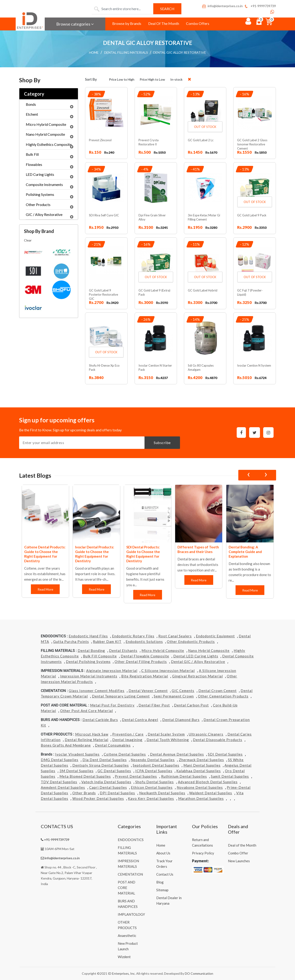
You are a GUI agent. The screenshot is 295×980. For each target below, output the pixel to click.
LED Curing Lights (50, 176)
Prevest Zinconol (100, 140)
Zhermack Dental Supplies (201, 760)
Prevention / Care (128, 734)
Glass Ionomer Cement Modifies (97, 691)
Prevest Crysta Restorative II (149, 142)
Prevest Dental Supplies (136, 776)
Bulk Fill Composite (100, 656)
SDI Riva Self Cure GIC (104, 215)
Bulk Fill (50, 156)
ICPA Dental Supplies (154, 771)
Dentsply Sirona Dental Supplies (101, 765)
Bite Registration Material (145, 676)
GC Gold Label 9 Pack (252, 215)
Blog (160, 882)
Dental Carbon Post (191, 705)
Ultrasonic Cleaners (206, 734)
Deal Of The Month (164, 23)
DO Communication (199, 973)
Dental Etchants (123, 650)
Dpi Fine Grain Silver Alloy (152, 217)
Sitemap (162, 890)
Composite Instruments (50, 186)
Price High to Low (152, 79)
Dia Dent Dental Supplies (105, 760)
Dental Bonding (91, 650)
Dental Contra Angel (140, 720)
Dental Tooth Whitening (168, 740)
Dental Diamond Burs (181, 720)
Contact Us (165, 874)
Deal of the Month (242, 845)
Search (167, 9)
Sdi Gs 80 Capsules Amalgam (201, 368)
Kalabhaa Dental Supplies (199, 771)
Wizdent (124, 957)
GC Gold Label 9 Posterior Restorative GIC (103, 294)
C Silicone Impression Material (168, 671)
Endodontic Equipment (215, 636)
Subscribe (162, 443)
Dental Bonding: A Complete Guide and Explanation (245, 552)
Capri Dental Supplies (108, 787)
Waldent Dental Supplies (211, 793)
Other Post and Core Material (87, 711)
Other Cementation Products (223, 696)
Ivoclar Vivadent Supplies (77, 754)
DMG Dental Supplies (60, 760)
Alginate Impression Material (112, 671)
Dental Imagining (127, 740)
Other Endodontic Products (191, 642)
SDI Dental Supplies (225, 754)
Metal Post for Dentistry (112, 705)
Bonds (50, 106)
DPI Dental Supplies (117, 793)
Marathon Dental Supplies (201, 798)
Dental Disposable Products (218, 740)
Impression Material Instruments (89, 676)
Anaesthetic (127, 936)
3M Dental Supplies (77, 771)
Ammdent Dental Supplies (63, 787)
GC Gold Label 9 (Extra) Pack (154, 292)
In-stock (176, 79)
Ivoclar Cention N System (254, 365)
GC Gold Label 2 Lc (201, 140)
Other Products (50, 206)
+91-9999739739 (260, 6)
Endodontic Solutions (144, 642)
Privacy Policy (203, 853)
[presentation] (248, 475)
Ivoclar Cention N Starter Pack (155, 368)
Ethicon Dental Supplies (152, 787)
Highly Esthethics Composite (50, 146)
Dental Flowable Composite (145, 656)
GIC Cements (183, 691)
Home (161, 845)
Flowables (50, 166)
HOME (94, 52)
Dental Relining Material (87, 740)
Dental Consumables (113, 745)
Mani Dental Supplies (202, 765)
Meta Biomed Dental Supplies (85, 776)
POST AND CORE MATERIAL (127, 888)
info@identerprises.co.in (222, 6)
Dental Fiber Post (154, 705)
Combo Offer (238, 853)
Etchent (50, 115)
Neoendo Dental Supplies (153, 760)
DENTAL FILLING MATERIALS (126, 52)
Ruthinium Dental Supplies (184, 776)
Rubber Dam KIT (107, 642)
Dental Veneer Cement (148, 691)
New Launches (239, 861)
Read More (45, 589)
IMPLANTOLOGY (131, 914)
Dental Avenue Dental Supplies (177, 754)
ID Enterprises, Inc (121, 973)
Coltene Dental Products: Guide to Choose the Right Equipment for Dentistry (45, 554)
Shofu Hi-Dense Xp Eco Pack (104, 368)
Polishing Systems (50, 196)
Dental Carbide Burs (100, 720)
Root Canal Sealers (175, 636)
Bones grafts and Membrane (66, 745)
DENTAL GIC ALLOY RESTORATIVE (180, 52)
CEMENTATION (130, 874)
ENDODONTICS (131, 840)
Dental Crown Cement (218, 691)
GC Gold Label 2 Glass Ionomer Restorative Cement (252, 144)
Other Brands (84, 793)
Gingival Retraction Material (198, 676)
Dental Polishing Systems (88, 662)
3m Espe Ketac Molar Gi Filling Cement (204, 217)
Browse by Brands (127, 23)
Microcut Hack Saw (92, 734)
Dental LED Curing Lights (196, 656)
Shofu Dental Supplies (155, 782)
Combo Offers (198, 23)
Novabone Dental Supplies (200, 787)
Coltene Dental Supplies (125, 754)
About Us (163, 853)
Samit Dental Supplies (230, 776)
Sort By (91, 79)
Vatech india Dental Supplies (106, 782)
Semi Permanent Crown (174, 696)
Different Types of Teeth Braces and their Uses (198, 549)
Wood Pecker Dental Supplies (98, 798)
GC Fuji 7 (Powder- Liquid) (250, 292)
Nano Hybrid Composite (50, 135)
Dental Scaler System (166, 734)
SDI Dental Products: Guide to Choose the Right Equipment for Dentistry (143, 554)
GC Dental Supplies (114, 771)
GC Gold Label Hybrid (203, 290)
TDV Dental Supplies (59, 782)
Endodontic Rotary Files (133, 636)
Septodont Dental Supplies (156, 765)
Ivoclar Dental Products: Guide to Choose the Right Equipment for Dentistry (95, 554)
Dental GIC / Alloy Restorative (198, 662)
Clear (28, 240)
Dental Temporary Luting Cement (121, 696)
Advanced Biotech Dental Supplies (208, 782)
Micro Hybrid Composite (50, 126)
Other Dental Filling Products (141, 662)
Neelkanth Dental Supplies (162, 793)
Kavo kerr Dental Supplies (151, 798)
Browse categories (75, 24)
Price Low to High (122, 79)
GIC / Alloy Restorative (50, 216)
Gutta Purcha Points (71, 642)
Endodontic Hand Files (88, 636)
